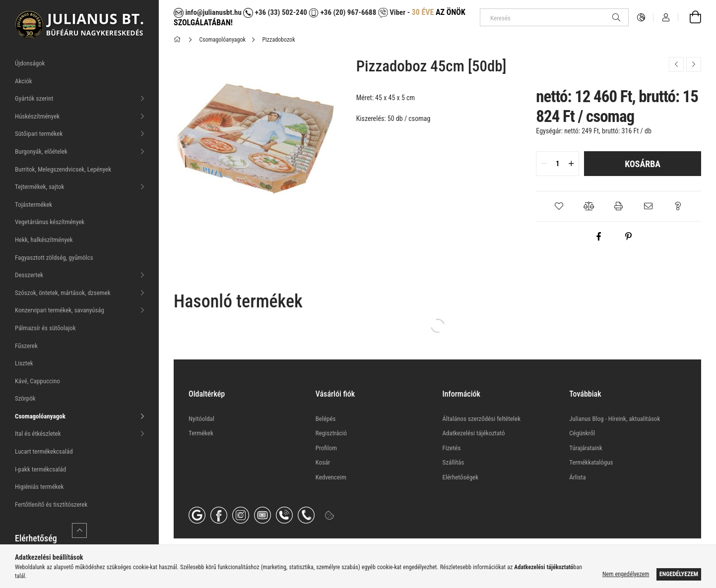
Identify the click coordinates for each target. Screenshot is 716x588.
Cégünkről (582, 433)
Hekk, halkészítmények (44, 240)
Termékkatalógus (591, 462)
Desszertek (29, 275)
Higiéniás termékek (39, 487)
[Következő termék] (694, 64)
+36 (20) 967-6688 (347, 12)
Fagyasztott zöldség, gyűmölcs (54, 258)
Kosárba (643, 164)
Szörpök (25, 398)
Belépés (326, 419)
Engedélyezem (679, 574)
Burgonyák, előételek (41, 151)
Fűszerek (26, 346)
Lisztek (24, 363)
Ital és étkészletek (38, 434)
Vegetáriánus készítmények (50, 222)
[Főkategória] (179, 40)
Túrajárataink (586, 448)
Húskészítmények (37, 116)
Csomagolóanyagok (40, 416)
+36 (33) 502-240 (275, 12)
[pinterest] (629, 236)
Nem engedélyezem (626, 574)
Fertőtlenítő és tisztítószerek (51, 504)
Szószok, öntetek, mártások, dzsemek (63, 293)
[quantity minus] (544, 164)
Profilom (326, 448)
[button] (559, 206)
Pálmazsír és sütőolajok (45, 328)
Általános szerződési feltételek (482, 419)
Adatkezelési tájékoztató (474, 433)
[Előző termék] (676, 64)
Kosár (323, 462)
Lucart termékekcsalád (44, 451)
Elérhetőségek (461, 477)
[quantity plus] (571, 164)
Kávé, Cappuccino (37, 381)
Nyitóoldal (201, 419)
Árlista (577, 477)
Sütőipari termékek (39, 134)
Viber (392, 12)
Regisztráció (331, 433)
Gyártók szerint (34, 98)
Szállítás (454, 462)
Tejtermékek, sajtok (39, 187)
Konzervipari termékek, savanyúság (60, 310)
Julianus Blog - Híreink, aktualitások (615, 419)
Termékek (201, 433)
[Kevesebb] (79, 530)
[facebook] (599, 236)
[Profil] (666, 17)
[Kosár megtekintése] (690, 17)
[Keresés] (554, 17)
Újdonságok (30, 63)
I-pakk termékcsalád (40, 469)
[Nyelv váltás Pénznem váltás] (641, 17)
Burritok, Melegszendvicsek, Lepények (63, 169)
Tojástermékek (33, 205)
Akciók (24, 81)
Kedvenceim (331, 477)
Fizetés (452, 448)
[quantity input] (557, 164)
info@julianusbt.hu (208, 12)
